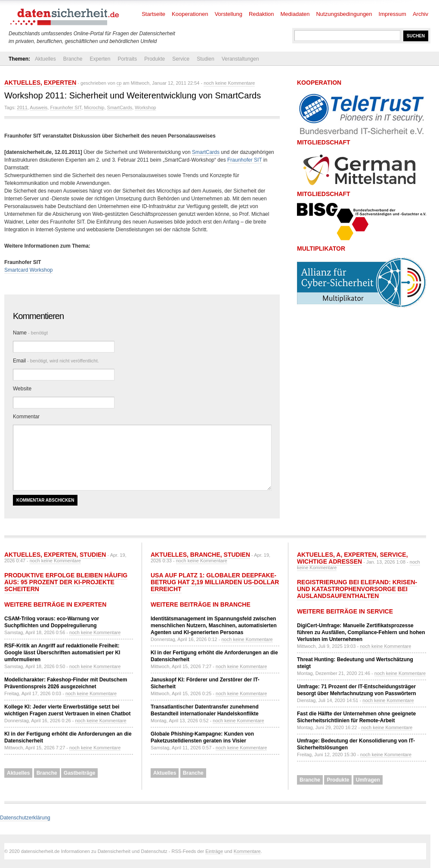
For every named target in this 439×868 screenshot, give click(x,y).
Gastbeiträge (79, 773)
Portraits (127, 59)
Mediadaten (295, 14)
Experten (100, 59)
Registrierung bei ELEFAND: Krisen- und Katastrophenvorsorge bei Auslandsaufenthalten (357, 589)
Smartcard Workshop (28, 270)
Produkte (155, 59)
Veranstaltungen (240, 59)
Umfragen (368, 780)
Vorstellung (229, 14)
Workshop (145, 107)
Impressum (393, 14)
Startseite (153, 14)
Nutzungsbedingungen (344, 14)
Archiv (420, 14)
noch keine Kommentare (229, 83)
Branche (73, 59)
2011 (22, 107)
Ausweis (39, 107)
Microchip (94, 107)
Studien (206, 59)
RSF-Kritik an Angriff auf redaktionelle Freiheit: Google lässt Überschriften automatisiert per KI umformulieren (62, 653)
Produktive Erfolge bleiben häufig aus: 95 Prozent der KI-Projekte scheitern (66, 582)
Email (56, 361)
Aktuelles (45, 59)
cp (119, 83)
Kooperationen (190, 14)
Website (22, 389)
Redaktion (261, 14)
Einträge (214, 851)
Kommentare (247, 851)
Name (30, 333)
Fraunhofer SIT (66, 107)
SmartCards (120, 107)
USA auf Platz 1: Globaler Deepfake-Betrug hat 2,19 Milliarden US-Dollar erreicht (215, 582)
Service (181, 59)
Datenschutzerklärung (25, 818)
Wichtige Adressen (329, 561)
